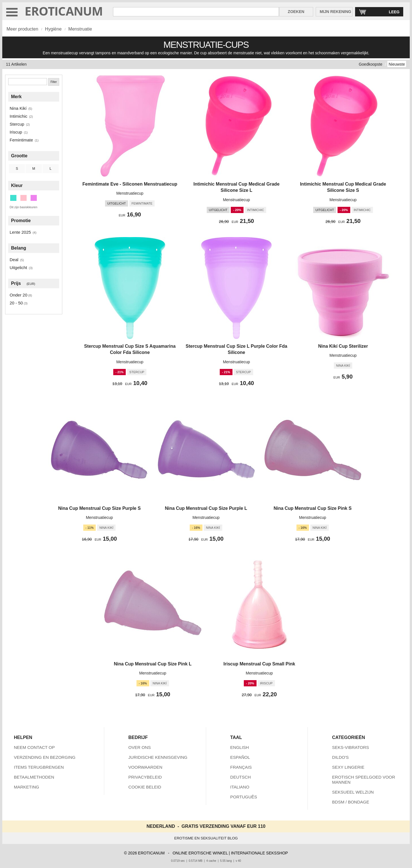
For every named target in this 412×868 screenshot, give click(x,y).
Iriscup (16, 132)
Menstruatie (80, 29)
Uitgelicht (18, 268)
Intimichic (19, 116)
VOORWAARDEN (145, 767)
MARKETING (26, 787)
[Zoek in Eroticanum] (196, 12)
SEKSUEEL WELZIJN (353, 792)
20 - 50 (16, 303)
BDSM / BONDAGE (351, 802)
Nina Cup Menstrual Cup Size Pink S (313, 508)
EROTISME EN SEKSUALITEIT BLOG (206, 838)
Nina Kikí (18, 108)
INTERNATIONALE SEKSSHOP (260, 853)
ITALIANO (240, 787)
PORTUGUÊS (244, 797)
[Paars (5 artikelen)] (34, 198)
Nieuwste (397, 64)
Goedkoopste (371, 64)
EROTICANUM (64, 11)
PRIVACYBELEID (145, 777)
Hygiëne (53, 29)
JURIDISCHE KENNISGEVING (158, 757)
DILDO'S (341, 757)
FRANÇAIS (241, 767)
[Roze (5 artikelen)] (24, 198)
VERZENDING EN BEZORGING (45, 757)
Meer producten (22, 29)
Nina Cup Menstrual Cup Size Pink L (153, 664)
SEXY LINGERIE (348, 767)
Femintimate (21, 140)
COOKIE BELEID (145, 787)
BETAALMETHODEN (34, 777)
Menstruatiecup (130, 193)
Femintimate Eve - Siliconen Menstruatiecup (130, 184)
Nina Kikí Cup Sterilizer (343, 346)
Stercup (17, 124)
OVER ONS (139, 747)
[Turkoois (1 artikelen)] (13, 198)
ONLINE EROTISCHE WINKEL (200, 853)
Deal (14, 260)
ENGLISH (240, 747)
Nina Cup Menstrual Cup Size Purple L (206, 508)
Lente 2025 (20, 232)
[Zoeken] (28, 82)
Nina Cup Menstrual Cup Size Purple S (99, 508)
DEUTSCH (241, 777)
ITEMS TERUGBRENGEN (39, 767)
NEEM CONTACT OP (34, 747)
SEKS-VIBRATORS (351, 747)
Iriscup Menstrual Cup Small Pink (259, 664)
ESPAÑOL (240, 757)
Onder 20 (19, 295)
